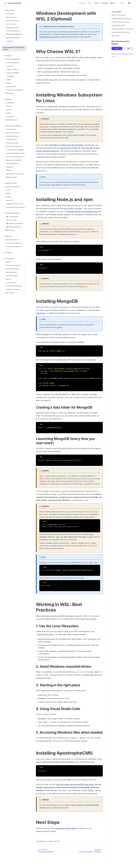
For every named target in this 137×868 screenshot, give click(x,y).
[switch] (122, 3)
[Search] (85, 3)
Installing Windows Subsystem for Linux (123, 19)
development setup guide (49, 37)
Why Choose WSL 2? (119, 15)
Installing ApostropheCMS (120, 32)
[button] (12, 10)
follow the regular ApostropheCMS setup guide (74, 784)
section (59, 327)
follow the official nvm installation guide (82, 212)
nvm (48, 205)
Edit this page (116, 54)
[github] (129, 3)
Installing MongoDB (118, 25)
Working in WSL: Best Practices (122, 29)
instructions (41, 313)
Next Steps (115, 36)
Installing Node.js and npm (121, 22)
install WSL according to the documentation (66, 145)
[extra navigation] (133, 3)
